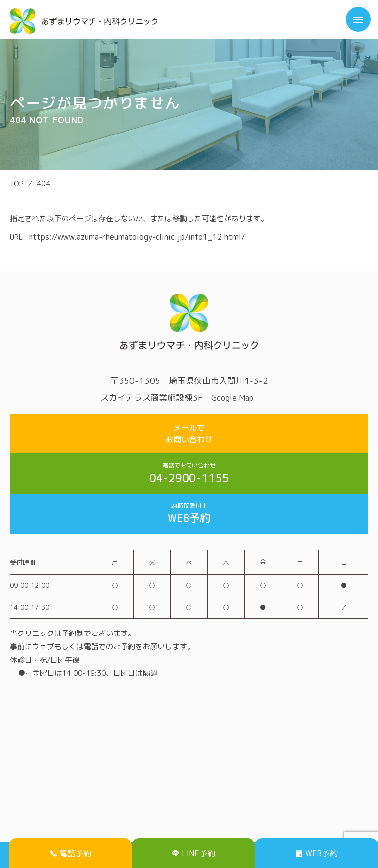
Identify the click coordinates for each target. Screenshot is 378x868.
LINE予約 (194, 853)
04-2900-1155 (189, 473)
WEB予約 (189, 513)
